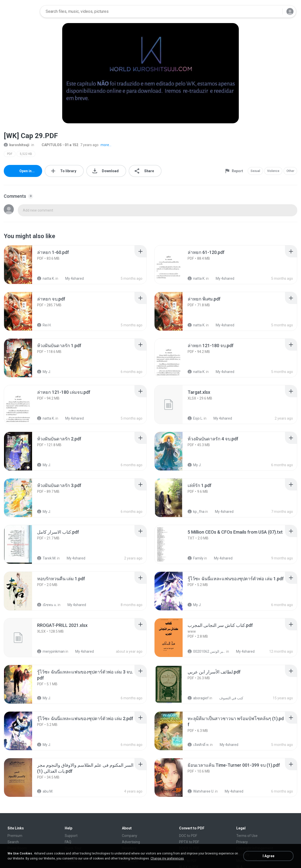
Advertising (131, 842)
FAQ (68, 842)
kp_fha (196, 512)
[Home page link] (20, 12)
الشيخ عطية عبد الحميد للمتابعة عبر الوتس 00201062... (207, 651)
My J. (44, 372)
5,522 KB (26, 154)
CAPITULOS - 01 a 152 (57, 145)
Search (13, 842)
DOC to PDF (188, 836)
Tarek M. (47, 558)
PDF (10, 154)
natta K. (46, 278)
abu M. (45, 791)
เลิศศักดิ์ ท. (198, 745)
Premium (15, 836)
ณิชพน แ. (47, 605)
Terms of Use (247, 836)
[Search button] (276, 12)
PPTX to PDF (189, 842)
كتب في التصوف (229, 698)
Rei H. (44, 325)
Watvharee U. (201, 791)
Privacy (242, 842)
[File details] (24, 265)
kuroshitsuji (17, 145)
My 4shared (72, 278)
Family (196, 558)
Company (130, 836)
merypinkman (51, 651)
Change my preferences (167, 858)
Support (71, 836)
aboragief (198, 698)
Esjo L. (195, 418)
